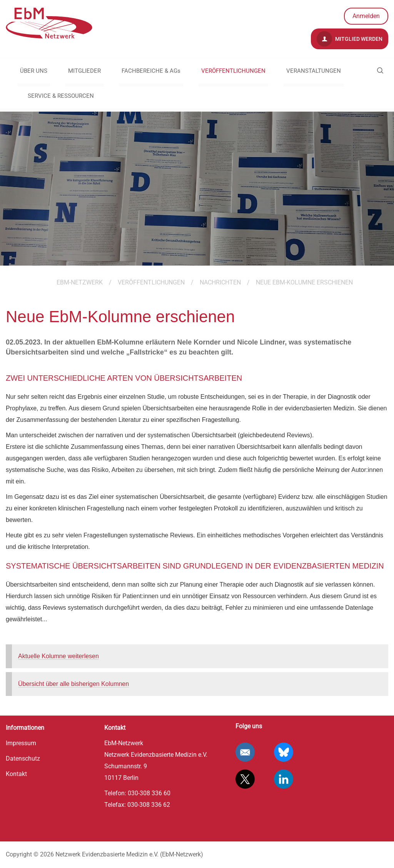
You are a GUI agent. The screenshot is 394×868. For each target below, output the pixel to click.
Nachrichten (220, 282)
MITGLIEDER (84, 71)
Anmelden (366, 16)
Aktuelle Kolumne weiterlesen (58, 656)
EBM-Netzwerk (80, 282)
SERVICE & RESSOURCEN (61, 96)
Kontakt (16, 774)
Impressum (21, 743)
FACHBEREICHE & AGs (151, 71)
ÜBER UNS (34, 71)
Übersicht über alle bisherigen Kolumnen (73, 684)
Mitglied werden (350, 39)
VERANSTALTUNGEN (314, 71)
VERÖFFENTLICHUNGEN (233, 71)
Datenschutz (23, 758)
